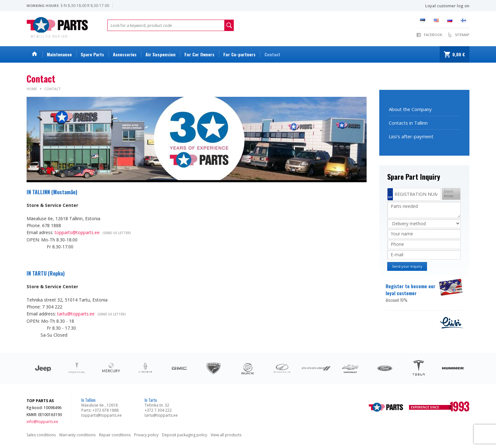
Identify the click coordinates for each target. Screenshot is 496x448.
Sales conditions (41, 435)
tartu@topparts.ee (76, 314)
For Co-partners (239, 54)
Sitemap (462, 35)
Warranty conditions (77, 435)
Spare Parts (92, 54)
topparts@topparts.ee (77, 232)
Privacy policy (146, 435)
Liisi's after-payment (411, 136)
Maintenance (59, 54)
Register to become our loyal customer (412, 293)
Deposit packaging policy (185, 435)
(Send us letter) (117, 233)
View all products (226, 435)
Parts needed (424, 210)
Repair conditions (115, 435)
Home (32, 89)
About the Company (410, 109)
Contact (272, 54)
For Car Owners (199, 54)
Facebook (433, 35)
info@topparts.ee (42, 422)
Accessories (125, 54)
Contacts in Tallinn (408, 123)
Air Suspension (161, 54)
